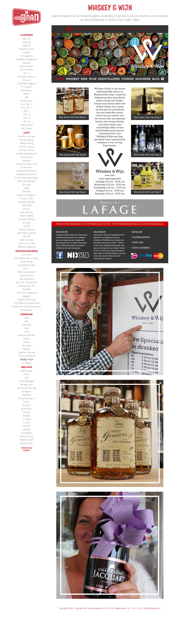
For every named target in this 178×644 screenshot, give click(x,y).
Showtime (27, 405)
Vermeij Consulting (27, 229)
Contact (27, 450)
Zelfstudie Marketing (27, 247)
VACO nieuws (27, 128)
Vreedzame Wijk (27, 436)
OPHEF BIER (27, 205)
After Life (27, 39)
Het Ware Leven (27, 385)
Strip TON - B (27, 108)
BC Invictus (27, 255)
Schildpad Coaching (27, 219)
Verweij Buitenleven (27, 356)
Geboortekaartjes (27, 381)
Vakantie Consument (27, 352)
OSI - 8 (27, 73)
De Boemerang (27, 262)
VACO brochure (27, 125)
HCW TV (27, 269)
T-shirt (27, 422)
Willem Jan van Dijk (27, 243)
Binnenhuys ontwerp (27, 136)
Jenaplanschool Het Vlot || (27, 174)
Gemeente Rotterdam (27, 335)
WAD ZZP (27, 236)
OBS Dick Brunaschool (27, 272)
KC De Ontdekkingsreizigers (27, 178)
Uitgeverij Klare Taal (27, 300)
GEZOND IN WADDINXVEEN (27, 154)
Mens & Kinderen (27, 66)
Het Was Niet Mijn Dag (27, 388)
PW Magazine (27, 90)
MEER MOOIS (27, 367)
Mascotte (27, 63)
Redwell (27, 349)
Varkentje (27, 429)
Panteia (27, 342)
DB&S (27, 328)
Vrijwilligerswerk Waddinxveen (27, 303)
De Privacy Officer (27, 150)
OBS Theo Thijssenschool (27, 282)
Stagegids (27, 296)
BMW (27, 321)
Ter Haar (27, 226)
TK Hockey (27, 419)
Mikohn (27, 339)
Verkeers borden (27, 440)
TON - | (27, 111)
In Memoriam (27, 167)
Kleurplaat (27, 395)
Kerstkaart (27, 391)
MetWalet (27, 192)
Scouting (27, 223)
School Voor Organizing (27, 293)
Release (27, 94)
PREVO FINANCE (27, 216)
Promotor (27, 80)
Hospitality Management (27, 59)
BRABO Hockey (27, 371)
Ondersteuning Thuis (27, 286)
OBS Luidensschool (27, 279)
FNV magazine (27, 56)
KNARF (27, 188)
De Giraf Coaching (27, 147)
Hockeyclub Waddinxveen (27, 164)
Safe (27, 97)
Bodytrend (27, 42)
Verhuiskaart (27, 433)
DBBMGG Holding (27, 143)
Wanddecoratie (27, 443)
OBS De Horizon (27, 275)
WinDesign (27, 363)
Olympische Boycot (27, 398)
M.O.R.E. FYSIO (27, 198)
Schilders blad (27, 101)
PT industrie (27, 87)
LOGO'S (27, 133)
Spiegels (27, 416)
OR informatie (27, 70)
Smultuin (27, 412)
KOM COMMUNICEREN (27, 181)
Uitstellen (27, 426)
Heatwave (27, 160)
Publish (27, 402)
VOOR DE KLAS (27, 448)
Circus (27, 374)
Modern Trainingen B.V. (27, 195)
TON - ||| (27, 118)
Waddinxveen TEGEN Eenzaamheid (27, 306)
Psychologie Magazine (27, 83)
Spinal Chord (27, 409)
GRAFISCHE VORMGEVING (27, 251)
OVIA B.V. (27, 209)
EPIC (27, 378)
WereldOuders (27, 310)
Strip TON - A (27, 104)
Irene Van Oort (27, 212)
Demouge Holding (27, 140)
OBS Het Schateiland (27, 202)
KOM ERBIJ (27, 185)
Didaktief (27, 46)
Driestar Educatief (27, 49)
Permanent (27, 346)
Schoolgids (27, 289)
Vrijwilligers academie (27, 233)
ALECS (27, 318)
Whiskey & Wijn (27, 359)
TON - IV (27, 121)
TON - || (27, 115)
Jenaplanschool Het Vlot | (27, 171)
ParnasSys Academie (27, 77)
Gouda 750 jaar (27, 157)
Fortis (27, 332)
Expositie (27, 52)
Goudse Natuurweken (27, 265)
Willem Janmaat (27, 240)
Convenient (27, 325)
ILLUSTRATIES (27, 35)
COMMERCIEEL (27, 314)
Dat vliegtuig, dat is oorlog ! (27, 258)
